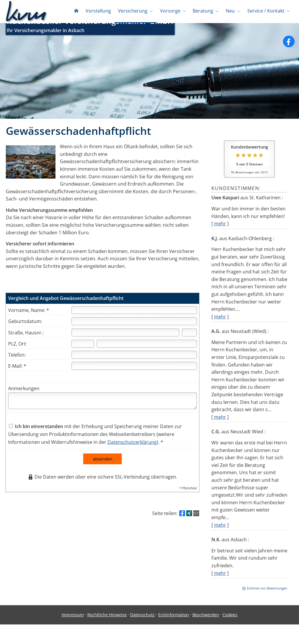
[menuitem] (77, 12)
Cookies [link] (230, 621)
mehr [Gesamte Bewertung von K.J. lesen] (220, 323)
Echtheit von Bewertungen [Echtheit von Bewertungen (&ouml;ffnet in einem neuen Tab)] (267, 595)
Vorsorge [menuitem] (171, 11)
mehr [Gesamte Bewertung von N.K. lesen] (220, 580)
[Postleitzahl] (83, 350)
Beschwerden (206, 621)
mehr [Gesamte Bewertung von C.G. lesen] (220, 532)
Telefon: (17, 362)
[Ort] (147, 350)
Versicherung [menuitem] (134, 11)
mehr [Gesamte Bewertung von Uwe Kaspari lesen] (220, 230)
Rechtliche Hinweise (107, 621)
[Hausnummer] (189, 339)
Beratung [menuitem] (204, 11)
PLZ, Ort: (18, 350)
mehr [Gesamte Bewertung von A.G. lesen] (220, 424)
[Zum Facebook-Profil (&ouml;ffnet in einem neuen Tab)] (289, 48)
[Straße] (125, 339)
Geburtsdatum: (25, 328)
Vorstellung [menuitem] (99, 11)
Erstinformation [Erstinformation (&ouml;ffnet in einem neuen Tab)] (174, 621)
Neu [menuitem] (231, 11)
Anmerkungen (24, 395)
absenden (103, 466)
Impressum (73, 621)
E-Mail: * (17, 373)
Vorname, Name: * (29, 317)
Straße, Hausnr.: (26, 339)
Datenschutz (142, 621)
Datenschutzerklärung (132, 449)
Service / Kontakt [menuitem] (266, 11)
